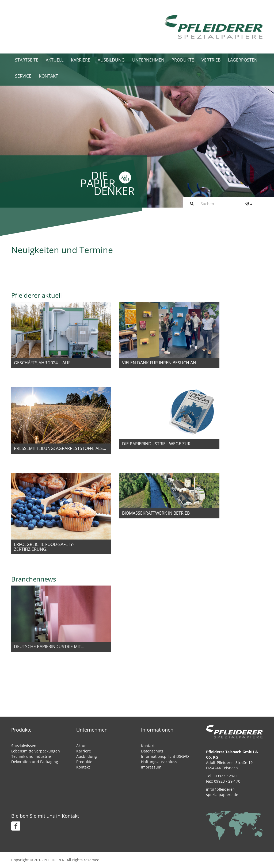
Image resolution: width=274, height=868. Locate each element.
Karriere (81, 60)
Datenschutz (152, 751)
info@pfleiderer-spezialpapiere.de (222, 792)
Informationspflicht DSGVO (165, 756)
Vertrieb (211, 60)
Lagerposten (243, 60)
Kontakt (48, 76)
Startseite (27, 60)
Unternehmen (148, 60)
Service (23, 76)
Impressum (151, 767)
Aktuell (55, 60)
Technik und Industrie (31, 756)
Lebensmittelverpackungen (36, 751)
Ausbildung (111, 60)
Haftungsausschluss (159, 762)
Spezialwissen (24, 746)
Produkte (183, 60)
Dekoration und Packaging (35, 762)
